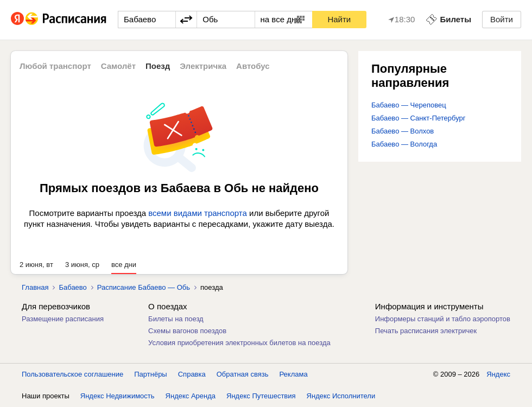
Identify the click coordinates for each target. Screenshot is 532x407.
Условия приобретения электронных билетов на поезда (239, 343)
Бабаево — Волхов (403, 131)
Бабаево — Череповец (409, 105)
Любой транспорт (55, 66)
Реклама (294, 374)
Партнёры (150, 374)
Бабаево (72, 287)
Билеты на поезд (176, 319)
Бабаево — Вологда (404, 144)
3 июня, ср (82, 265)
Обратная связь (243, 374)
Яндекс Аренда (191, 396)
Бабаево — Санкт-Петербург (419, 118)
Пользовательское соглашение (72, 374)
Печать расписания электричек (426, 331)
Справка (192, 374)
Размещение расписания (63, 319)
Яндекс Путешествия (261, 396)
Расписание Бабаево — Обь (144, 287)
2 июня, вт (36, 265)
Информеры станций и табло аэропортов (443, 319)
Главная (35, 287)
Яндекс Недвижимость (118, 396)
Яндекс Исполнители (341, 396)
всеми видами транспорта (198, 213)
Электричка (203, 66)
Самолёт (118, 66)
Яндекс (498, 374)
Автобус (253, 66)
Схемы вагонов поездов (187, 331)
